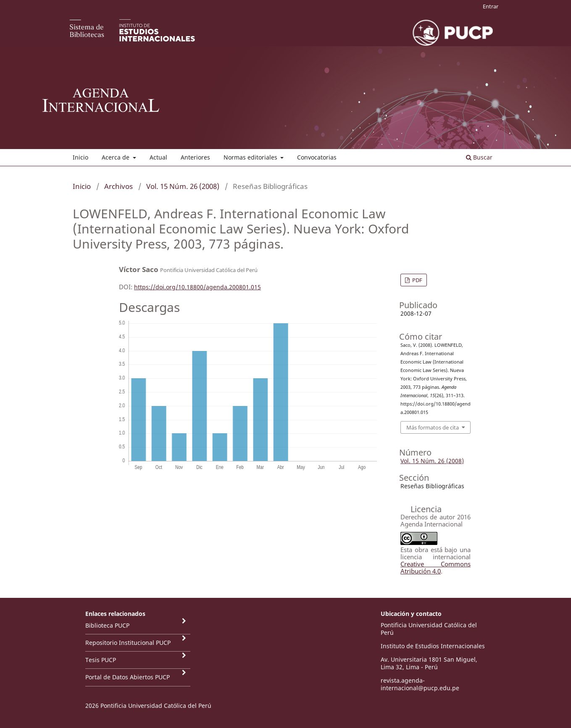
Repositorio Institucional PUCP (128, 643)
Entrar (491, 6)
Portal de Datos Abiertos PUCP (128, 677)
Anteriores (195, 157)
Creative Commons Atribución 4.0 (435, 567)
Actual (158, 157)
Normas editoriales (251, 157)
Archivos (118, 186)
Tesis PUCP (101, 660)
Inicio (80, 157)
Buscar (479, 157)
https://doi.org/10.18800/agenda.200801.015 (197, 287)
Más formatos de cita (433, 427)
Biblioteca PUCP (107, 625)
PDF (417, 280)
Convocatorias (317, 157)
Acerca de (116, 157)
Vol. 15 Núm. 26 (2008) (183, 186)
